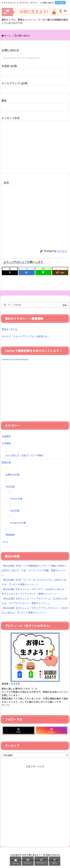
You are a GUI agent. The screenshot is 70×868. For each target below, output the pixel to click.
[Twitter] (10, 272)
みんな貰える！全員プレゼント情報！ (25, 455)
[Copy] (60, 272)
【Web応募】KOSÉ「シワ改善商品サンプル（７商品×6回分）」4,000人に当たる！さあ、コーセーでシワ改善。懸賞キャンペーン (35, 570)
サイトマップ (10, 3)
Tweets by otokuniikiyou (15, 359)
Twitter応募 (16, 499)
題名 (35, 103)
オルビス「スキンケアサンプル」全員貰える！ (26, 336)
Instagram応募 (18, 523)
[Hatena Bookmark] (27, 272)
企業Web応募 (13, 474)
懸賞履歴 (10, 535)
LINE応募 (15, 511)
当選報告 (6, 436)
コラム (5, 542)
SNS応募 (10, 487)
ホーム (7, 36)
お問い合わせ (48, 3)
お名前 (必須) (35, 69)
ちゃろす (62, 251)
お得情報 (6, 443)
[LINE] (43, 272)
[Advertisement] (29, 216)
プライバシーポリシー (29, 3)
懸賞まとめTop (10, 329)
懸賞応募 (6, 462)
